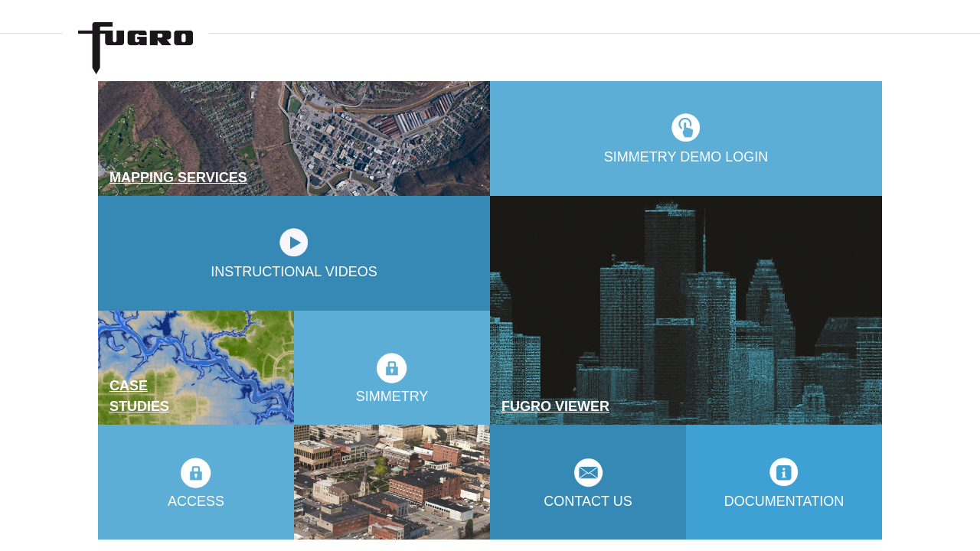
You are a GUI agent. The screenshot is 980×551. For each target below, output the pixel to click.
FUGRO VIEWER (555, 406)
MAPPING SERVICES (178, 178)
